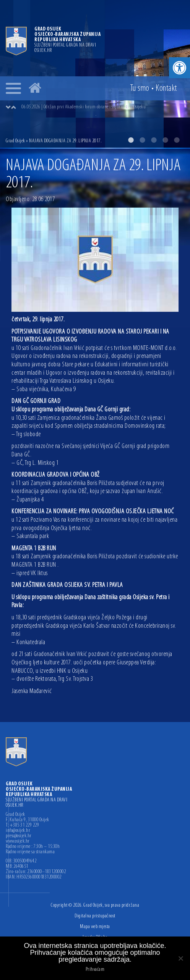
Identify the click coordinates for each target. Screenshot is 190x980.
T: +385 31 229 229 (22, 825)
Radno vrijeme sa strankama (30, 852)
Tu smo (140, 89)
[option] (95, 74)
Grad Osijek (15, 141)
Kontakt (166, 89)
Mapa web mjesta (95, 927)
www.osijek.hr (18, 841)
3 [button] (154, 140)
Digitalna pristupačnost (95, 916)
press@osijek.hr (19, 836)
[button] (179, 68)
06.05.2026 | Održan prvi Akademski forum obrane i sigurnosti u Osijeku (84, 107)
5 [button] (177, 140)
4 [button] (165, 140)
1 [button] (131, 140)
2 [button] (142, 140)
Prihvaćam (95, 970)
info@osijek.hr (18, 831)
